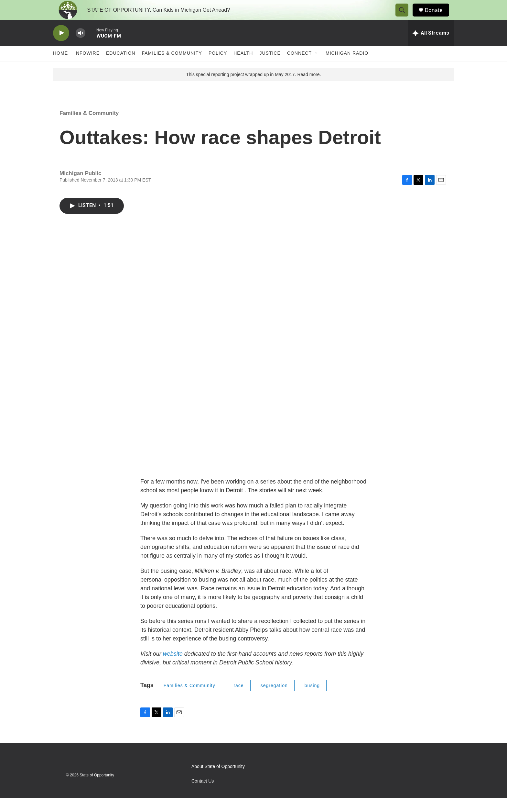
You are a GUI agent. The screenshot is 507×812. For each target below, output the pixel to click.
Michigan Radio (347, 67)
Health (243, 67)
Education (121, 67)
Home (60, 67)
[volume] (81, 47)
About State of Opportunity (218, 780)
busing (312, 699)
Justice (270, 67)
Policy (218, 67)
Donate (437, 17)
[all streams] (431, 47)
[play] (61, 47)
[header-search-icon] (405, 17)
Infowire (87, 67)
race (238, 699)
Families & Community (172, 67)
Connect (299, 67)
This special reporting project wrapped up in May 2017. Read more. (253, 88)
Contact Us (203, 795)
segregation (274, 699)
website (174, 668)
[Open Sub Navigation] (317, 67)
